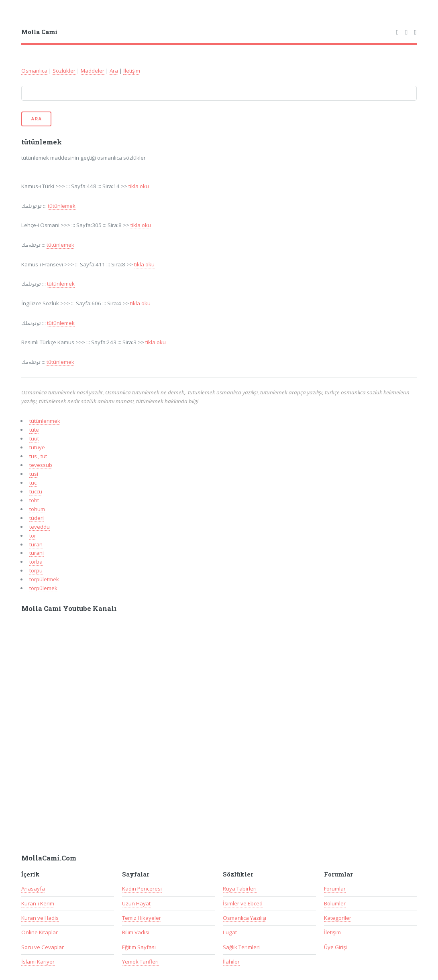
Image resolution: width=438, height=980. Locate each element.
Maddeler (93, 71)
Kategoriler (338, 918)
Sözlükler (64, 71)
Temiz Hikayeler (142, 918)
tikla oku (139, 186)
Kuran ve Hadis (40, 918)
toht (34, 500)
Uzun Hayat (136, 903)
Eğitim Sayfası (139, 947)
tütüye (37, 447)
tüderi (37, 518)
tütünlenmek (45, 421)
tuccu (36, 491)
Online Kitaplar (40, 932)
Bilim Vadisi (136, 932)
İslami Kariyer (38, 962)
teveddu (40, 527)
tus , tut (38, 456)
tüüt (34, 438)
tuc (33, 483)
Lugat (230, 932)
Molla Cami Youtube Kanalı (69, 609)
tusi (34, 474)
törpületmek (44, 579)
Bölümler (335, 903)
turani (37, 553)
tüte (34, 430)
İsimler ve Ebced (243, 903)
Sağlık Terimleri (241, 947)
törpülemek (43, 588)
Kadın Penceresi (142, 889)
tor (33, 536)
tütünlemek (62, 206)
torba (36, 562)
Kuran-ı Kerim (38, 903)
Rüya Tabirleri (240, 889)
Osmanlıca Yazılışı (244, 918)
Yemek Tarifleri (140, 962)
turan (36, 544)
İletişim (132, 71)
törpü (36, 570)
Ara (114, 71)
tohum (37, 509)
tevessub (41, 465)
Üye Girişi (335, 947)
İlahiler (231, 962)
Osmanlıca (34, 71)
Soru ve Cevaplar (43, 947)
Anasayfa (33, 889)
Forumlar (335, 889)
